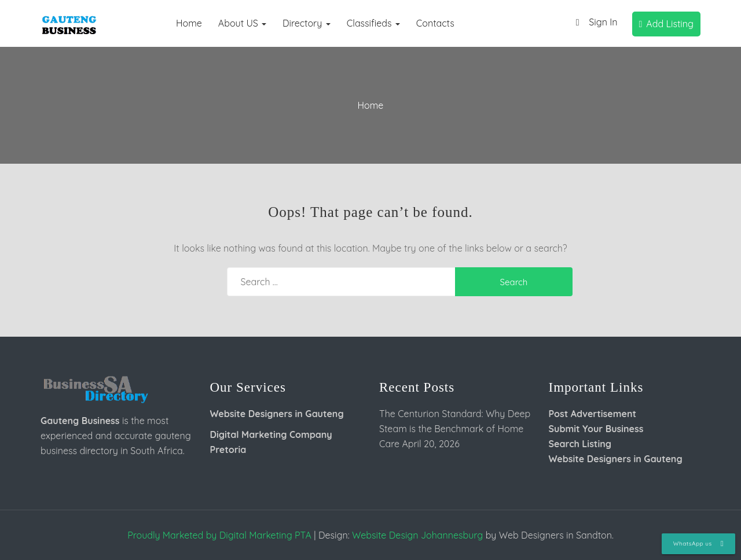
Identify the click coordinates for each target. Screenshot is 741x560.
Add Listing (666, 24)
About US (242, 23)
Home (189, 23)
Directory (307, 23)
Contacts (435, 23)
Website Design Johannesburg (417, 535)
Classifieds (373, 23)
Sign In (594, 23)
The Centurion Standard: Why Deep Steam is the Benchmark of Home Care (455, 429)
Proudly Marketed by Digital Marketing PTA (219, 535)
